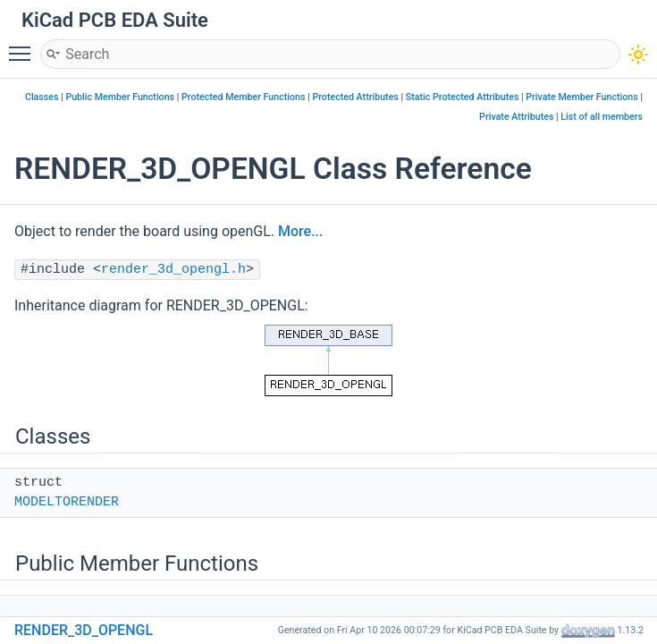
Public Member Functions (120, 97)
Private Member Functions (581, 97)
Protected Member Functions (244, 97)
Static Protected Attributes (463, 97)
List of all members (602, 117)
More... (300, 231)
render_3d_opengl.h (173, 270)
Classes (42, 97)
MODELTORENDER (67, 502)
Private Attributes (516, 117)
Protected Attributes (355, 97)
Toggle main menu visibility (24, 46)
